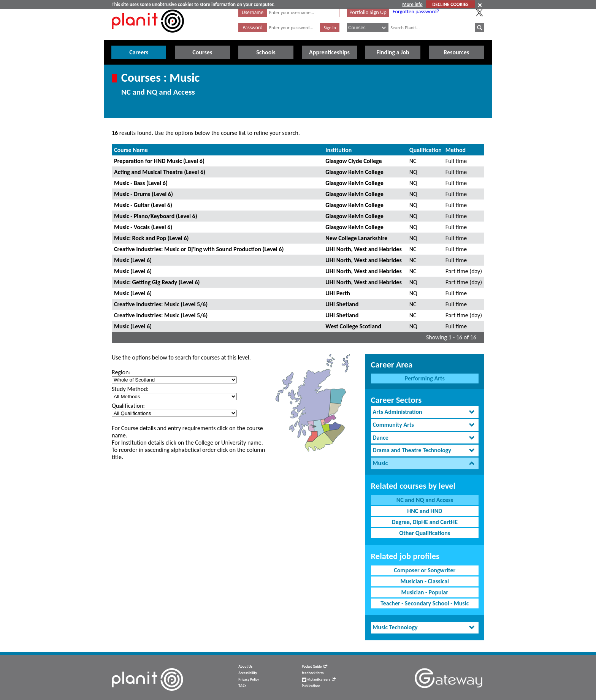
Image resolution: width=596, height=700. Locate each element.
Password (252, 28)
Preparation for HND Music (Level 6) (159, 161)
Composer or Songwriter (425, 570)
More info (412, 4)
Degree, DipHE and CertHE (425, 522)
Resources (456, 52)
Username (253, 12)
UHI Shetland (342, 304)
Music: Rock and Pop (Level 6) (151, 238)
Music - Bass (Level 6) (141, 183)
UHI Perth (338, 293)
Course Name (131, 150)
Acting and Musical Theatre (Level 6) (160, 172)
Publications (311, 686)
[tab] (425, 412)
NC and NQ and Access (425, 500)
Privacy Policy (249, 679)
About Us (245, 667)
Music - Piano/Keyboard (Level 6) (156, 216)
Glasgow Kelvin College (354, 172)
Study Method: (130, 389)
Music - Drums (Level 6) (143, 194)
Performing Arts (425, 378)
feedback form (313, 673)
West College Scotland (353, 326)
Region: (121, 372)
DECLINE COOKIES (450, 4)
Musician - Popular (425, 592)
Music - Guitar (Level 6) (143, 205)
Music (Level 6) (133, 260)
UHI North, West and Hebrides (364, 249)
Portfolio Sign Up (368, 12)
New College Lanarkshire (356, 238)
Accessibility (248, 673)
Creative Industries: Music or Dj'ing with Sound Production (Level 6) (199, 249)
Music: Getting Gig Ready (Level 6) (157, 282)
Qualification (426, 150)
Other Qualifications (425, 533)
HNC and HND (425, 511)
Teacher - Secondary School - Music (425, 603)
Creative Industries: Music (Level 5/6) (161, 304)
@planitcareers (319, 679)
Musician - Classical (425, 581)
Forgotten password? (416, 11)
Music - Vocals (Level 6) (143, 227)
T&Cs (242, 686)
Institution (338, 150)
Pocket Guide (315, 667)
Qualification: (128, 406)
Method (456, 150)
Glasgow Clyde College (353, 161)
